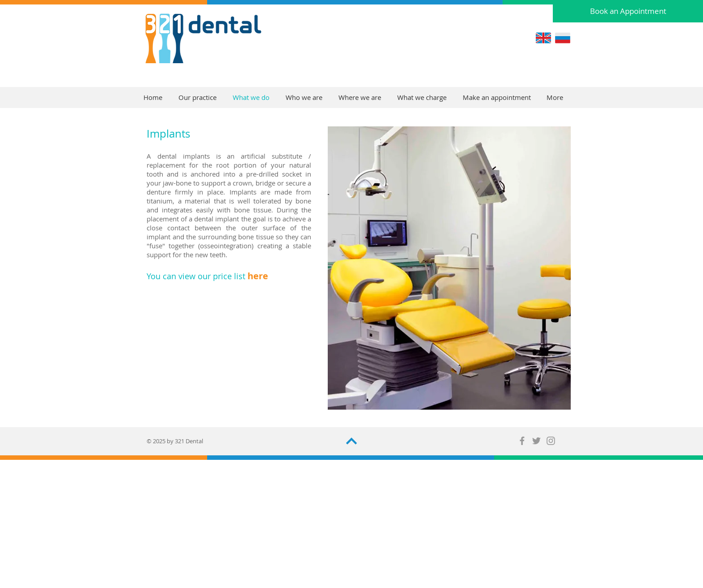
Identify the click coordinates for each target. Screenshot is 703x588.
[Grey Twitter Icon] (536, 441)
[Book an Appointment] (628, 11)
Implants (168, 134)
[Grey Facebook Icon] (522, 441)
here (258, 276)
